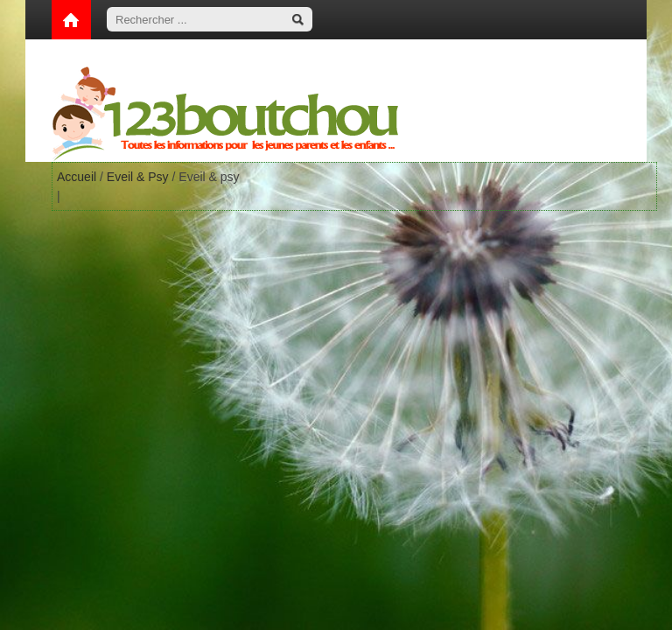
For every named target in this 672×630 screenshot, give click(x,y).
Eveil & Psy (138, 177)
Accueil (77, 177)
